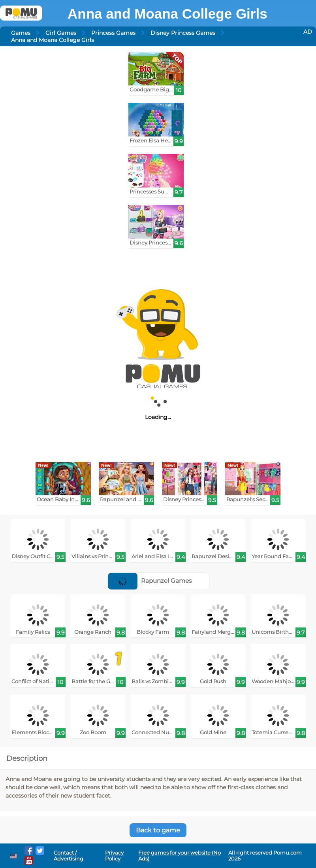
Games (21, 33)
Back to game (158, 830)
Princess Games (113, 33)
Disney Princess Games (183, 33)
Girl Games (61, 33)
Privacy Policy (114, 856)
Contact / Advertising (69, 856)
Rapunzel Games (150, 581)
